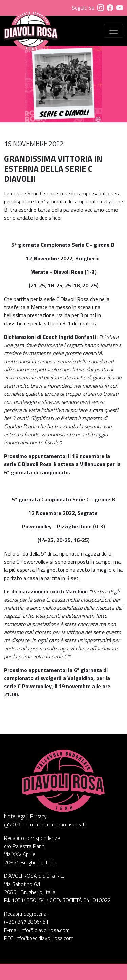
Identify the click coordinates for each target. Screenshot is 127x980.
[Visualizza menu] (113, 31)
